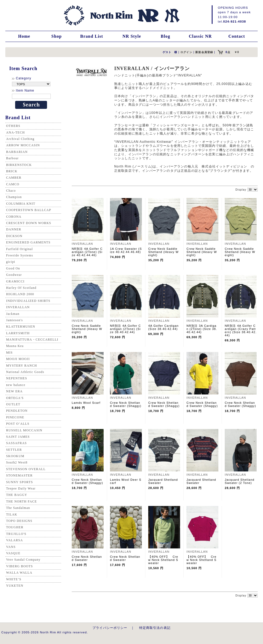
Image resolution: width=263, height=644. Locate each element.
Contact (237, 36)
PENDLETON (17, 411)
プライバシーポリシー (110, 628)
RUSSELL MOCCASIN (24, 430)
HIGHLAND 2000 (20, 294)
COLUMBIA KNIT (21, 204)
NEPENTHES (17, 378)
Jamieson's (14, 320)
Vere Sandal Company (23, 560)
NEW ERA (14, 391)
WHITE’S (14, 579)
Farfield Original (20, 249)
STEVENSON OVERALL (26, 469)
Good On (13, 268)
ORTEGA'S (15, 398)
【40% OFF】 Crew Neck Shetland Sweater (163, 560)
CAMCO (13, 184)
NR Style (132, 36)
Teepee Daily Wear (21, 488)
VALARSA (14, 540)
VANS (11, 547)
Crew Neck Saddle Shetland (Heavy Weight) (163, 252)
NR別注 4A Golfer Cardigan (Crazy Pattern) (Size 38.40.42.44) (241, 330)
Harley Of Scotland (21, 288)
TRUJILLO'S (16, 534)
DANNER (14, 229)
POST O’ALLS (18, 424)
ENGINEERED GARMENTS (28, 242)
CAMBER (14, 178)
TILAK (12, 514)
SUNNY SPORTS (20, 482)
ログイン (186, 52)
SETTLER (14, 450)
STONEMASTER (19, 475)
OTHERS (13, 126)
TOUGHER (15, 527)
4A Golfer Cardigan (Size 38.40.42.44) (163, 327)
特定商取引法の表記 (155, 628)
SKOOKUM (15, 456)
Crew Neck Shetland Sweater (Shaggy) (126, 404)
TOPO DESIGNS (19, 521)
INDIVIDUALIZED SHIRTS (28, 301)
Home (24, 36)
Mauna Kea (15, 346)
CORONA (14, 217)
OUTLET (13, 404)
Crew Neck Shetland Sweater (87, 558)
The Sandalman (18, 508)
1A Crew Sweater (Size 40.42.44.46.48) (126, 250)
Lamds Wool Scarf (86, 403)
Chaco (11, 191)
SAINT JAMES (18, 437)
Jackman (13, 314)
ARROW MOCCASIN (23, 145)
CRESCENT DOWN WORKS (29, 223)
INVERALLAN (18, 307)
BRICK (12, 171)
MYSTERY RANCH (22, 366)
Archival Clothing (20, 139)
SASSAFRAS (16, 443)
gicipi (11, 262)
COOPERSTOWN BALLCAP (29, 210)
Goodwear (14, 275)
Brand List (92, 36)
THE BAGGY (17, 495)
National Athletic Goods (25, 372)
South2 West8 (17, 462)
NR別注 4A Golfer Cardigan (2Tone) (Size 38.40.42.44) (125, 329)
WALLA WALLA (19, 573)
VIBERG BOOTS (20, 566)
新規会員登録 (204, 52)
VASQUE (13, 553)
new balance (16, 385)
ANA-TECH (16, 132)
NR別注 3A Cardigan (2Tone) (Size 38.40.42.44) (202, 329)
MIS (9, 353)
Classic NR (200, 36)
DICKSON (14, 236)
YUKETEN (15, 586)
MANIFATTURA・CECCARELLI (32, 340)
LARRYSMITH (18, 333)
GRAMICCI (15, 281)
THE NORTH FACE (22, 501)
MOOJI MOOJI (18, 359)
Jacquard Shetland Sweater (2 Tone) (239, 481)
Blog (166, 36)
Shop (56, 36)
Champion (14, 197)
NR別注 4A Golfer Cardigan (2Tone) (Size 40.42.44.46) (87, 252)
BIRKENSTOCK (19, 165)
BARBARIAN (17, 152)
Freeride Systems (20, 255)
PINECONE (15, 417)
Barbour (12, 158)
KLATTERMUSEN (21, 327)
